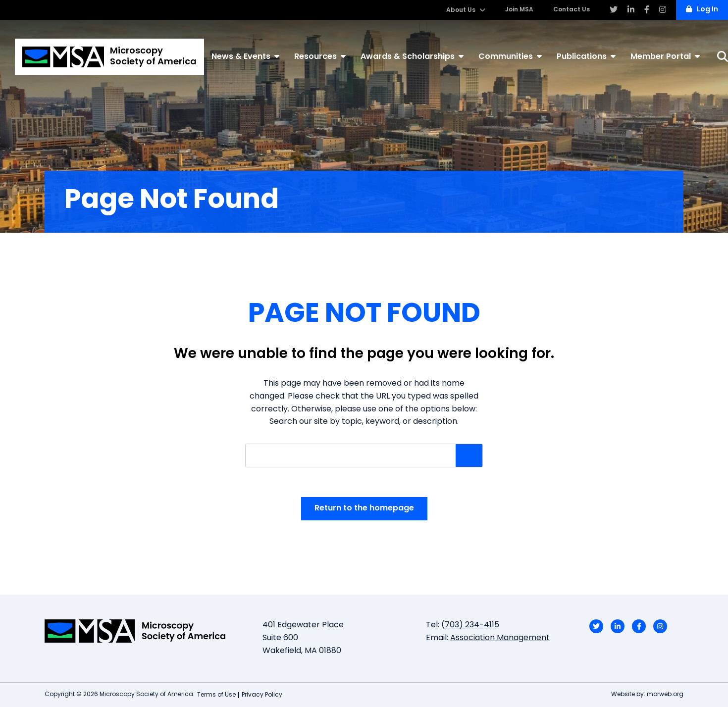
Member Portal (665, 56)
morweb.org (665, 695)
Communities (510, 56)
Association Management (500, 638)
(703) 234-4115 (470, 625)
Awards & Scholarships (412, 56)
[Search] (723, 57)
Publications (586, 56)
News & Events (245, 56)
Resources (320, 56)
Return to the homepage (364, 508)
